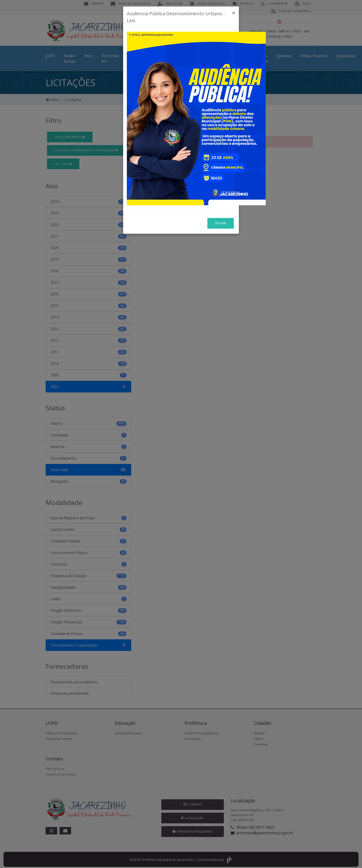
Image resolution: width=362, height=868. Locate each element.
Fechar (221, 194)
